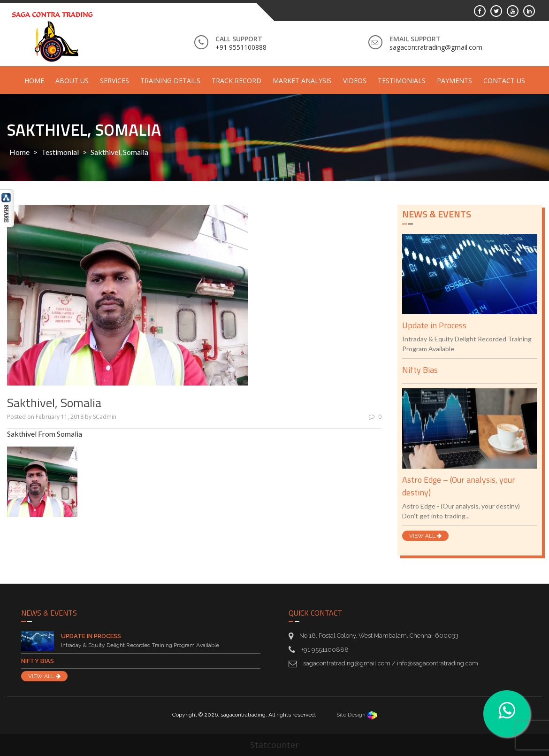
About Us (72, 81)
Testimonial (60, 152)
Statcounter (274, 745)
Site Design (357, 715)
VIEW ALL (425, 536)
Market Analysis (302, 81)
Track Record (236, 81)
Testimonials (402, 81)
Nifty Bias (420, 370)
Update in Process (434, 325)
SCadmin (105, 417)
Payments (454, 81)
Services (114, 81)
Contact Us (504, 81)
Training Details (170, 81)
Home (34, 81)
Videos (355, 81)
